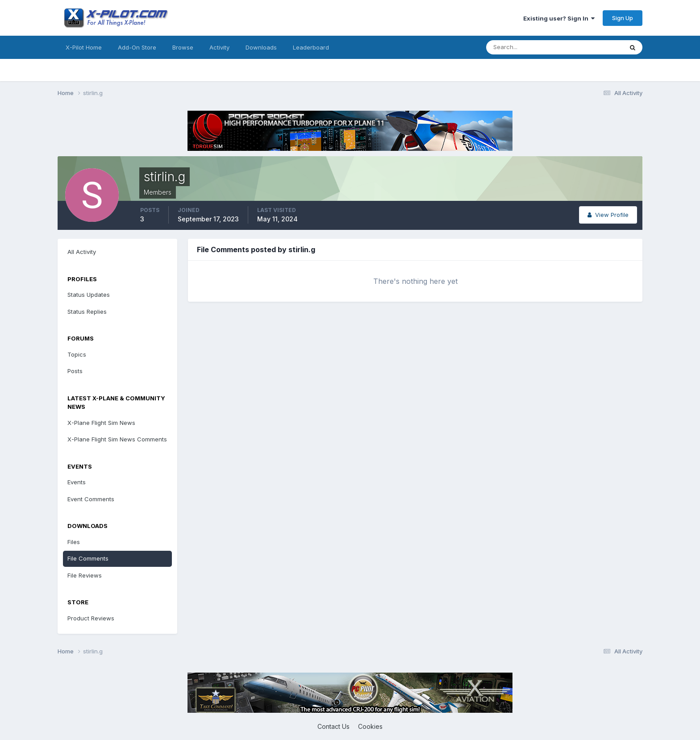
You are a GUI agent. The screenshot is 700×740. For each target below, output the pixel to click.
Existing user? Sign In (559, 18)
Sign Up (623, 18)
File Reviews (85, 575)
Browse (183, 47)
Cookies (370, 726)
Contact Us (333, 726)
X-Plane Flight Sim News (101, 423)
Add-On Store (137, 47)
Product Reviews (91, 618)
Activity (219, 47)
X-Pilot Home (84, 47)
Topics (77, 354)
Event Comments (91, 499)
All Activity (82, 252)
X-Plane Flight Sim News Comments (117, 439)
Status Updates (89, 295)
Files (74, 542)
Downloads (261, 47)
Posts (75, 371)
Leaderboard (311, 47)
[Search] (525, 47)
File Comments (88, 558)
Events (77, 482)
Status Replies (87, 312)
